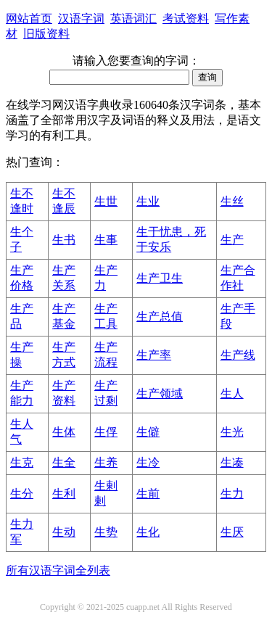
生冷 (148, 462)
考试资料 (186, 18)
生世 (106, 201)
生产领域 (160, 393)
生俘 (106, 432)
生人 (232, 393)
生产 (232, 240)
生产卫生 (160, 278)
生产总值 (160, 317)
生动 (64, 532)
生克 (22, 462)
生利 (64, 494)
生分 (22, 494)
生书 (64, 240)
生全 (64, 462)
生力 (232, 494)
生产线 (238, 355)
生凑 (232, 462)
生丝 (232, 201)
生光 (232, 432)
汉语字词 (81, 18)
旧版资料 (46, 34)
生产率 (154, 355)
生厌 (232, 532)
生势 (106, 532)
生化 (148, 532)
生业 (148, 201)
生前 (148, 494)
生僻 (148, 432)
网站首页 (29, 18)
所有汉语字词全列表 (58, 570)
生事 (106, 240)
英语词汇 (133, 18)
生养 (106, 462)
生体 (64, 432)
